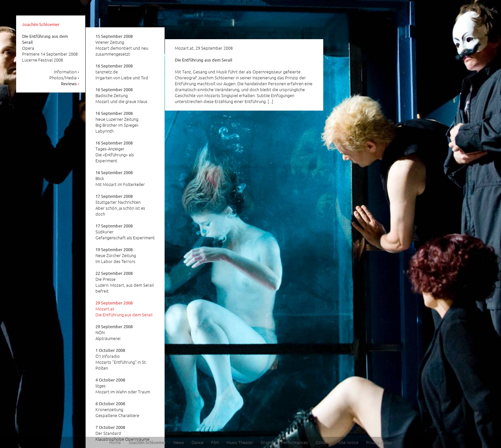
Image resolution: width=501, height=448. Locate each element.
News (179, 442)
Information (67, 72)
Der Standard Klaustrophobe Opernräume (122, 433)
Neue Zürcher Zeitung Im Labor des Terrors (116, 255)
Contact (323, 442)
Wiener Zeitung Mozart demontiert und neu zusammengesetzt (122, 45)
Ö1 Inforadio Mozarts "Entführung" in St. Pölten (121, 359)
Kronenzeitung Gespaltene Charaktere (117, 409)
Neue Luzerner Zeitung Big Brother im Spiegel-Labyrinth (117, 122)
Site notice (348, 442)
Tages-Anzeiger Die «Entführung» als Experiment (115, 152)
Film (215, 442)
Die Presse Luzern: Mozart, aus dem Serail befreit (125, 282)
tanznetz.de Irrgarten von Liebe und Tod (122, 72)
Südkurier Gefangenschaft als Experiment (125, 232)
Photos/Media (64, 78)
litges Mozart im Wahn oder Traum (123, 386)
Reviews (70, 83)
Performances (295, 442)
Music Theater (240, 442)
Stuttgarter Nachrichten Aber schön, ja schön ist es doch (120, 205)
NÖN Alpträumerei (114, 332)
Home (115, 442)
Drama (267, 442)
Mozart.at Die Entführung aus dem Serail (124, 309)
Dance (198, 442)
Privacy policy (379, 442)
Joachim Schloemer (41, 24)
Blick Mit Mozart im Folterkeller (120, 178)
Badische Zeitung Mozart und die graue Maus (121, 95)
